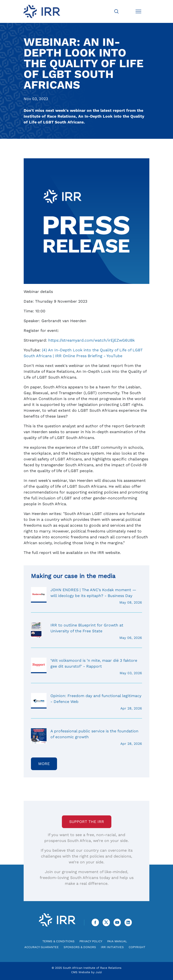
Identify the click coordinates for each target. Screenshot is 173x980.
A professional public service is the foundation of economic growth (86, 737)
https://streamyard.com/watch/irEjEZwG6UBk (91, 340)
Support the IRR (87, 822)
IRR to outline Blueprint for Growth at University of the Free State (86, 631)
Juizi (99, 972)
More (44, 764)
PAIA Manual (117, 941)
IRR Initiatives (112, 947)
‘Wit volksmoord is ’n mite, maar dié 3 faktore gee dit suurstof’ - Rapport (86, 667)
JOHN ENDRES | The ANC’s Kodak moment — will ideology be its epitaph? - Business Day (86, 596)
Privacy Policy (91, 941)
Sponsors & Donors (80, 947)
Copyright (137, 947)
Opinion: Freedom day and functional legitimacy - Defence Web (86, 702)
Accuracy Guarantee (42, 947)
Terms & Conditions (58, 941)
